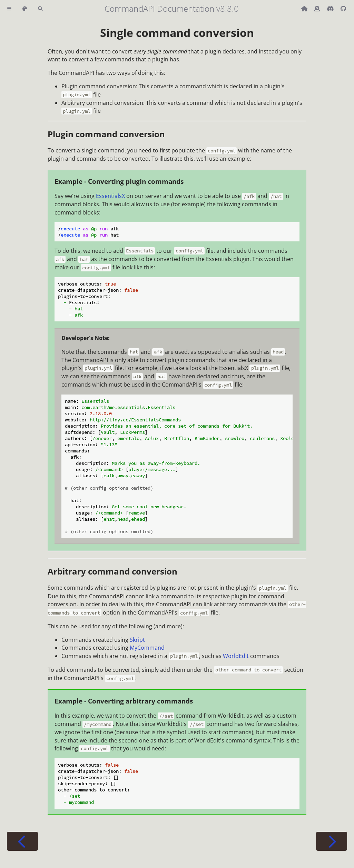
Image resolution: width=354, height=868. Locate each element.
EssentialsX (110, 196)
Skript (137, 640)
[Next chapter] (332, 841)
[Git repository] (343, 9)
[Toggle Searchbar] (40, 9)
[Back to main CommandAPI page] (305, 9)
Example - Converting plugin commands (119, 181)
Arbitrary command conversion (112, 571)
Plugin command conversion (106, 134)
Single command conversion (177, 33)
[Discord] (331, 9)
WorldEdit (236, 656)
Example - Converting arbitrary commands (124, 701)
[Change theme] (25, 9)
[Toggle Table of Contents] (9, 9)
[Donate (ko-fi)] (318, 9)
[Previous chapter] (22, 841)
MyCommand (147, 648)
